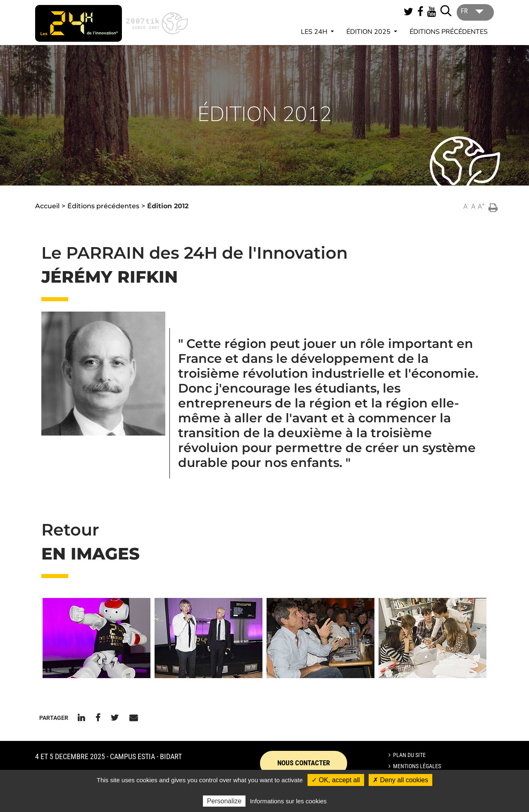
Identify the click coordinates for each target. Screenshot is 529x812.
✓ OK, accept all (336, 780)
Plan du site (409, 755)
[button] (97, 638)
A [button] (466, 206)
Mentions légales (417, 766)
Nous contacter (304, 763)
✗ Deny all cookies (400, 780)
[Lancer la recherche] (446, 11)
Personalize (224, 801)
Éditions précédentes (449, 32)
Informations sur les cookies (288, 801)
